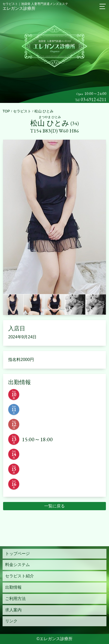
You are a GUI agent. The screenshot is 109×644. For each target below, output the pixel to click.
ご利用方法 (15, 599)
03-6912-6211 (94, 99)
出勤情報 (13, 587)
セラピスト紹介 (20, 576)
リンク (11, 621)
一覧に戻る (55, 506)
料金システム (17, 565)
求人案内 (13, 610)
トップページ (17, 554)
